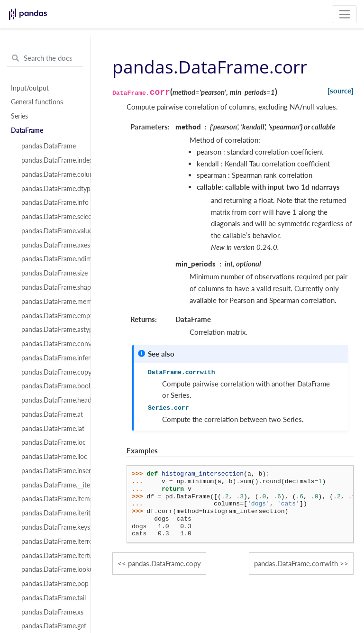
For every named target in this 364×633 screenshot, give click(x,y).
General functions (37, 102)
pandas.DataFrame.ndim (51, 259)
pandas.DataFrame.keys (51, 527)
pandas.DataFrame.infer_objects (51, 358)
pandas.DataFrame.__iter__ (51, 485)
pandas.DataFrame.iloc (51, 457)
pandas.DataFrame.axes (51, 245)
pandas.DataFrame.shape (51, 287)
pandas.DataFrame (49, 146)
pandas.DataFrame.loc (51, 442)
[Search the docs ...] (45, 58)
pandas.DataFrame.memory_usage (51, 302)
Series (19, 116)
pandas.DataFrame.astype (51, 330)
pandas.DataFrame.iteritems (51, 513)
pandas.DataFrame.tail (51, 598)
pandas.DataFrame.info (51, 202)
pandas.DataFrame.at (51, 414)
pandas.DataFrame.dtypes (51, 189)
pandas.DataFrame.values (51, 231)
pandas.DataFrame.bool (51, 386)
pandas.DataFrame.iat (51, 429)
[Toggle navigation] (344, 14)
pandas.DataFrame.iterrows (51, 541)
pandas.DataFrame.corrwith (296, 563)
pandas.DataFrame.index (51, 160)
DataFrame (27, 130)
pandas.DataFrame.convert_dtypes (51, 344)
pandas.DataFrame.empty (51, 316)
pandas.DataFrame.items (51, 499)
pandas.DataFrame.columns (51, 174)
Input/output (30, 88)
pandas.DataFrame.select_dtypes (51, 217)
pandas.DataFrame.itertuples (51, 556)
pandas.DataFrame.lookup (51, 569)
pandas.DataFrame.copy (51, 372)
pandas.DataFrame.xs (51, 612)
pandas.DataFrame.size (51, 273)
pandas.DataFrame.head (51, 400)
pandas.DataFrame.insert (51, 471)
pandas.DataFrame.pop (51, 584)
